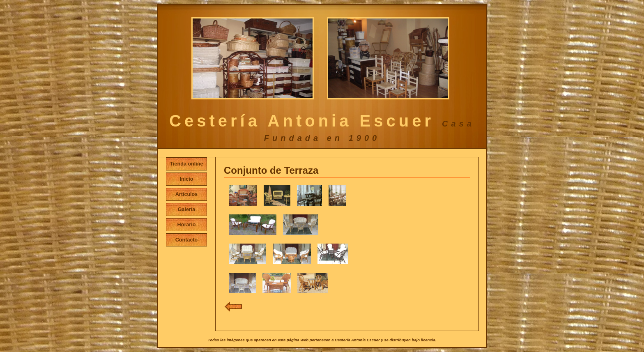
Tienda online (187, 164)
